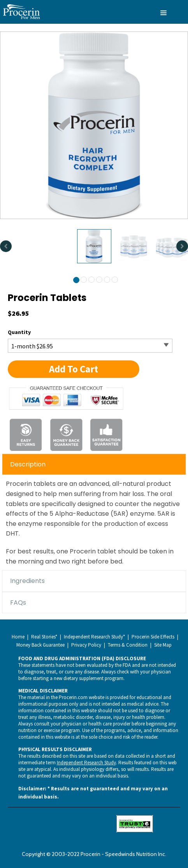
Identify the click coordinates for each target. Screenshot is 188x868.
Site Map (163, 645)
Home (18, 637)
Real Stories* (44, 637)
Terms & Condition (128, 645)
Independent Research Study (86, 763)
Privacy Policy (86, 645)
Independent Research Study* (94, 637)
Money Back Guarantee (40, 645)
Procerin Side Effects (153, 637)
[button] (74, 369)
